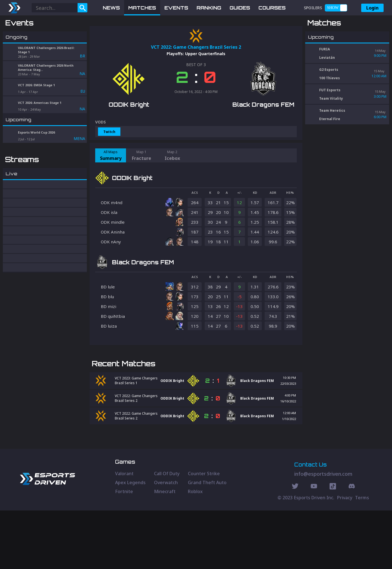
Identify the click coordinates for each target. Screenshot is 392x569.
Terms (362, 556)
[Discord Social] (333, 545)
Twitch (109, 161)
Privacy (345, 556)
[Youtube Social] (314, 545)
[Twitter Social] (295, 545)
